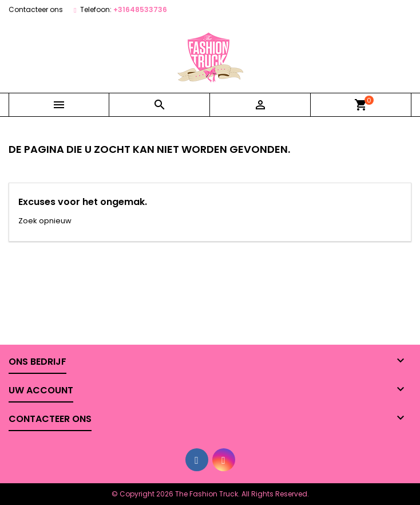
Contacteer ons (36, 9)
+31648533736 (140, 9)
